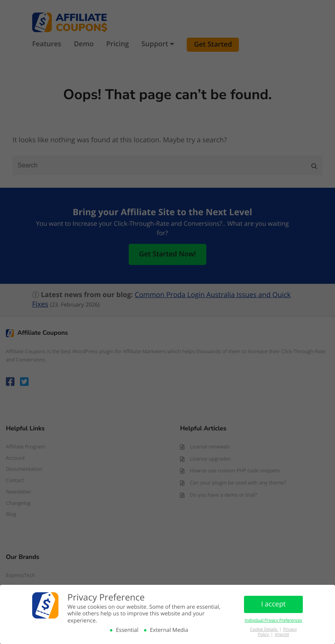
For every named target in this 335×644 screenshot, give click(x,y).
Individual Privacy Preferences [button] (273, 620)
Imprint (282, 635)
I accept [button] (274, 604)
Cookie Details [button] (264, 629)
